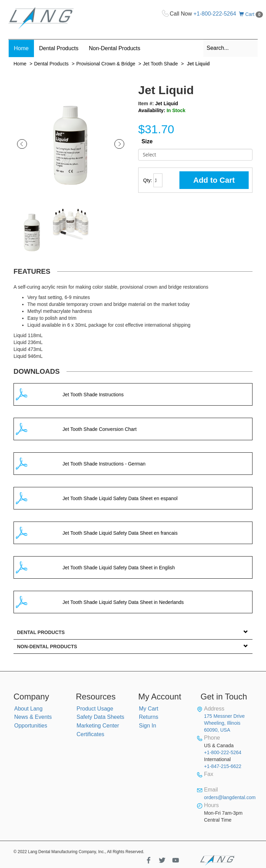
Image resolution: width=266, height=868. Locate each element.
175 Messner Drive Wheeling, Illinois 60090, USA (224, 723)
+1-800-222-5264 (215, 14)
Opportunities (31, 726)
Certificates (90, 734)
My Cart (149, 709)
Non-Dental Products (47, 647)
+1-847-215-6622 (223, 766)
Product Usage (95, 709)
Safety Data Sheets (100, 717)
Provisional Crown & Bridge (106, 64)
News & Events (33, 717)
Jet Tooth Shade (161, 64)
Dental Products (51, 64)
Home (20, 64)
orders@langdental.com (230, 797)
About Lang (28, 709)
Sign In (148, 726)
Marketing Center (98, 726)
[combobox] (231, 48)
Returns (149, 717)
